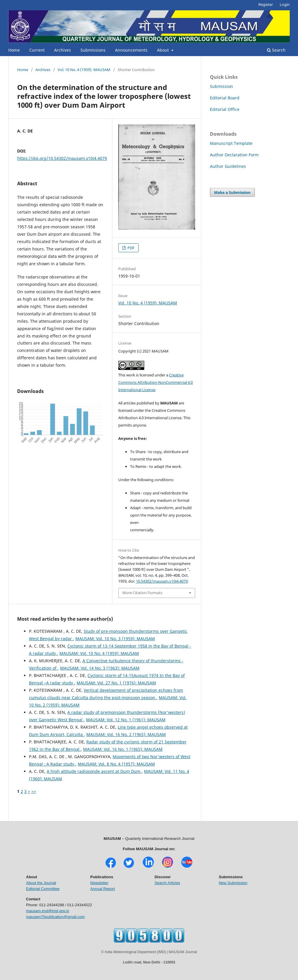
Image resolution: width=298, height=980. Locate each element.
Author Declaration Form (234, 155)
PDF (131, 248)
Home (14, 50)
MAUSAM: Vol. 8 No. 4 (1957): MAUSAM (116, 764)
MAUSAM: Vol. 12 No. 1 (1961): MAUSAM (126, 720)
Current (37, 50)
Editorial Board (225, 98)
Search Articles (167, 883)
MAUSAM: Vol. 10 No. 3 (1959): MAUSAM (115, 639)
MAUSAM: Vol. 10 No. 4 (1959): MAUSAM (99, 653)
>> (34, 791)
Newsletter (99, 883)
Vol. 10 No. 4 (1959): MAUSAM (84, 70)
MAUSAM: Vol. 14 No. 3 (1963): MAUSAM (100, 668)
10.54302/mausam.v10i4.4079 (162, 581)
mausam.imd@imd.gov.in (48, 911)
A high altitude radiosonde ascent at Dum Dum (94, 771)
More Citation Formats (142, 593)
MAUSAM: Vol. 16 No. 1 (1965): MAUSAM (123, 749)
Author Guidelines (228, 166)
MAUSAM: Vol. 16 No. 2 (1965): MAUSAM (126, 734)
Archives (63, 50)
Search (276, 50)
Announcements (131, 50)
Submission (221, 86)
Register (266, 4)
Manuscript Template (231, 143)
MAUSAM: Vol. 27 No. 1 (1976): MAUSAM (116, 683)
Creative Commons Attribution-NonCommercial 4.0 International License (156, 382)
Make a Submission (232, 192)
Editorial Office (225, 109)
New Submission (233, 883)
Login (285, 4)
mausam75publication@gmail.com (55, 917)
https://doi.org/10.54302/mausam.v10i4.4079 (62, 158)
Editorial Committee (43, 889)
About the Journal (41, 883)
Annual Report (102, 889)
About (163, 50)
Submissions (93, 50)
